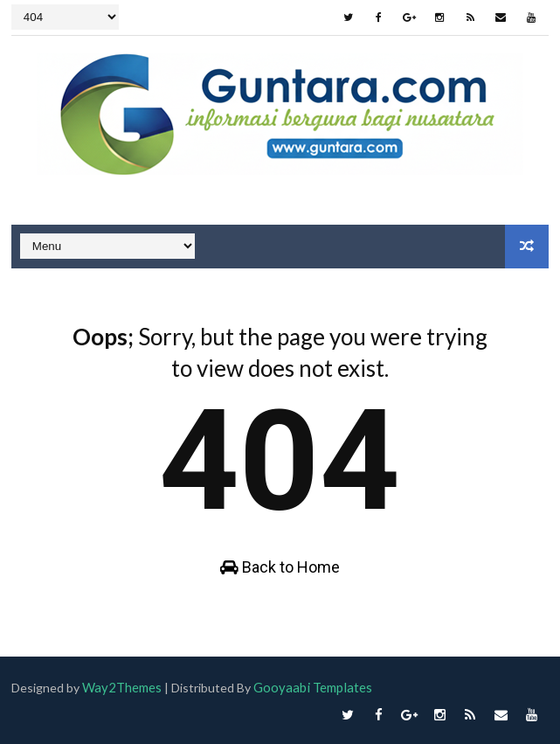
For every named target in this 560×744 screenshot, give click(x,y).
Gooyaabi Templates (318, 687)
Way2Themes (124, 687)
